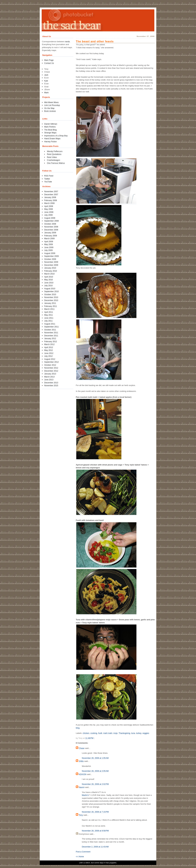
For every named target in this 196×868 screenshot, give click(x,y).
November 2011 (51, 333)
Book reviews (50, 111)
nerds (67, 42)
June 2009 (49, 247)
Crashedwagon (53, 160)
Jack (46, 75)
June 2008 (49, 212)
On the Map (49, 108)
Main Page (49, 60)
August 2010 (50, 289)
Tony (81, 815)
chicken (86, 733)
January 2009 (50, 233)
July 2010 (48, 285)
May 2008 (49, 209)
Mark (46, 92)
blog (78, 728)
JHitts (81, 761)
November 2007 (51, 191)
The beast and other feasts (95, 41)
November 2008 (51, 227)
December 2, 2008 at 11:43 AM (95, 847)
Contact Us (49, 63)
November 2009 (51, 262)
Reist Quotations (54, 154)
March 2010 (49, 274)
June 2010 (49, 283)
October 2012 (50, 365)
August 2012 (50, 359)
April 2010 (49, 277)
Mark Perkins (50, 127)
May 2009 (49, 244)
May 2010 (49, 280)
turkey (139, 733)
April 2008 (49, 206)
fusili (100, 733)
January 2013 (50, 374)
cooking (94, 733)
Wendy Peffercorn (55, 151)
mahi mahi (108, 733)
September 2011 (51, 327)
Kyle (46, 81)
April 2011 (49, 312)
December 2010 (51, 300)
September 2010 (51, 291)
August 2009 (50, 253)
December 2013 (51, 383)
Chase (82, 748)
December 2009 (51, 265)
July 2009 (48, 250)
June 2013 (49, 380)
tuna (133, 733)
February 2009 (51, 236)
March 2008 (49, 203)
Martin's (85, 795)
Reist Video (52, 157)
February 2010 (51, 271)
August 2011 (50, 324)
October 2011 (50, 330)
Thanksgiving (124, 733)
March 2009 (49, 238)
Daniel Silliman (51, 124)
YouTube (48, 182)
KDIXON (83, 774)
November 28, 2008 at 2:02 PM (95, 784)
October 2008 (50, 224)
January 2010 (50, 268)
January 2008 (50, 197)
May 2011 (49, 315)
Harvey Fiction (50, 142)
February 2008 (51, 200)
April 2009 (49, 241)
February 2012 (51, 341)
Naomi (82, 787)
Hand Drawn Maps (52, 138)
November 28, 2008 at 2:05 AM (95, 771)
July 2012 (48, 356)
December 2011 (51, 336)
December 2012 (51, 371)
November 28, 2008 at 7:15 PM (95, 812)
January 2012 (50, 338)
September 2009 (51, 256)
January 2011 (50, 303)
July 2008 (48, 215)
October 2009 (50, 259)
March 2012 (49, 344)
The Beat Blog (50, 130)
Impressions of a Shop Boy (56, 136)
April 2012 (49, 347)
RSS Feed (49, 176)
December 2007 (51, 194)
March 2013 (49, 377)
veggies (146, 733)
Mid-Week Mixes (51, 102)
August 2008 (50, 218)
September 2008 (51, 221)
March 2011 (49, 309)
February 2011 (51, 306)
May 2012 (49, 350)
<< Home (80, 856)
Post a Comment (83, 852)
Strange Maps (50, 133)
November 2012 (51, 368)
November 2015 (51, 385)
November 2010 (51, 297)
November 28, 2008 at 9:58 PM (95, 831)
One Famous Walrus (56, 163)
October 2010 (50, 294)
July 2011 (48, 321)
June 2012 (49, 353)
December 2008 (51, 230)
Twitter (47, 179)
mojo (115, 733)
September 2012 (51, 362)
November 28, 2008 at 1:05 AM (95, 758)
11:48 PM (89, 738)
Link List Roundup (52, 105)
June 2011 (49, 318)
